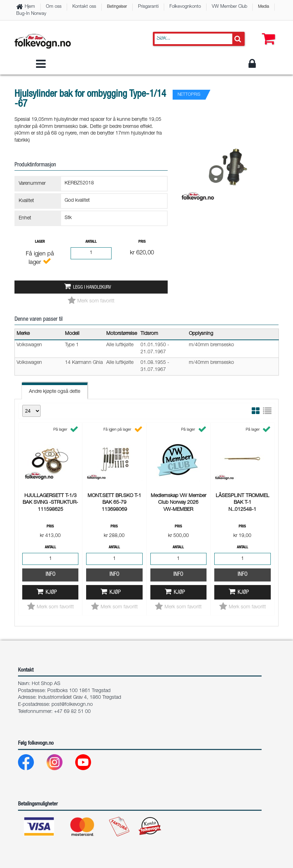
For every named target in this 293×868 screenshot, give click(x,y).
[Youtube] (89, 764)
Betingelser (117, 7)
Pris (142, 242)
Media (264, 7)
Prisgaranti (148, 7)
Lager (40, 242)
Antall (91, 242)
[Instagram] (60, 764)
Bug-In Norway (31, 14)
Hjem (30, 7)
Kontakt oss (84, 7)
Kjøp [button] (51, 593)
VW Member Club (229, 7)
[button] (267, 32)
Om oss (54, 7)
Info (50, 575)
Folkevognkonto (185, 7)
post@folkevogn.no (72, 705)
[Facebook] (32, 764)
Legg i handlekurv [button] (92, 288)
